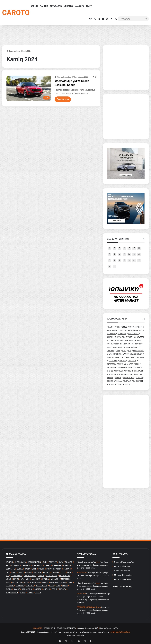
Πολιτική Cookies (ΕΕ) (109, 628)
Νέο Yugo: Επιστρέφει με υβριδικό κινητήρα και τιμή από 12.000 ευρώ (93, 565)
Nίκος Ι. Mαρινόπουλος (86, 562)
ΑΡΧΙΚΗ (34, 6)
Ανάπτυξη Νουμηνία (76, 635)
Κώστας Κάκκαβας (64, 77)
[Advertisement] (126, 441)
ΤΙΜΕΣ (89, 6)
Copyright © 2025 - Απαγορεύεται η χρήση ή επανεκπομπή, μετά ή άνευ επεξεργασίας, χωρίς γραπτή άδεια (65, 632)
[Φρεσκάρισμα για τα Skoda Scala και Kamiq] (29, 88)
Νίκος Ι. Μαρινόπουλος (124, 562)
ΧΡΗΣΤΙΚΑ (69, 6)
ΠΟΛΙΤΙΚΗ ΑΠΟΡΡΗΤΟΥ (66, 628)
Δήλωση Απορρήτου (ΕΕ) (88, 628)
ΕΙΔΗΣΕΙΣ (44, 6)
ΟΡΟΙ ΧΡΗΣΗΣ (49, 628)
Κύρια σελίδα (13, 51)
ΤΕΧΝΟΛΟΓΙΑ (56, 6)
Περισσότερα (63, 99)
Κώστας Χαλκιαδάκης (124, 579)
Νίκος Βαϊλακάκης (122, 571)
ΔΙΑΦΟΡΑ (80, 6)
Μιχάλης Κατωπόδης (123, 575)
